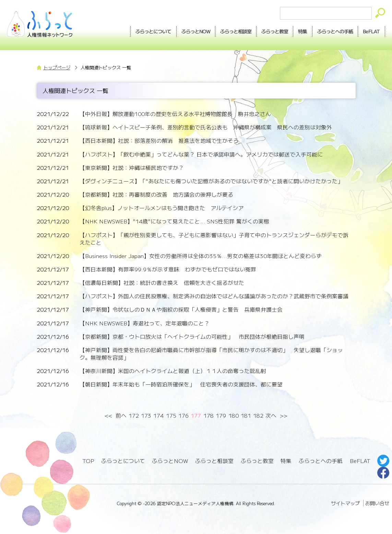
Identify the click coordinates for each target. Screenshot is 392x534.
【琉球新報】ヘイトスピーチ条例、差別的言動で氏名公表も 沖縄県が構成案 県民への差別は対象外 (206, 127)
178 (209, 415)
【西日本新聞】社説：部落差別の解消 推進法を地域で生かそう (159, 141)
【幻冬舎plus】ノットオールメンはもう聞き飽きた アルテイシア (162, 208)
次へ (271, 415)
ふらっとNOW (170, 461)
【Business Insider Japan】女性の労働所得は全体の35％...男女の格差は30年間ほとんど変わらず (201, 256)
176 (183, 415)
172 (134, 415)
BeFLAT (371, 31)
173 (146, 415)
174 (158, 415)
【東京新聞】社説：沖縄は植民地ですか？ (132, 168)
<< (109, 415)
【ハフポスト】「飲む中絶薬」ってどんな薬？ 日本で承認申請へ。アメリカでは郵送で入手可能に (201, 154)
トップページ (57, 67)
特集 (302, 31)
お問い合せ (377, 503)
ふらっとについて (154, 31)
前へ (121, 415)
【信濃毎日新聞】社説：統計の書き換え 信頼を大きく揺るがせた (162, 283)
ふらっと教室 (257, 461)
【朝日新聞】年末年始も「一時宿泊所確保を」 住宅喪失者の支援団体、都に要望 (181, 384)
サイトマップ (345, 503)
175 (171, 415)
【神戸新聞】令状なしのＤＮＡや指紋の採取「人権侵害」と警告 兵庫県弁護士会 (181, 309)
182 (258, 415)
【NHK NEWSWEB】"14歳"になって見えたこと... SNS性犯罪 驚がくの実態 (174, 221)
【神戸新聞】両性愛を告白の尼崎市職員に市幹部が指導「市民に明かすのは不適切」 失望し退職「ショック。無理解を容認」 (211, 354)
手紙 (335, 32)
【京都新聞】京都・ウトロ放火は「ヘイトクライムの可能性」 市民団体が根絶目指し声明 (192, 336)
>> (283, 415)
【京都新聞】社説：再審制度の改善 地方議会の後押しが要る (156, 194)
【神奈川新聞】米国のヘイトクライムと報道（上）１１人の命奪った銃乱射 (173, 371)
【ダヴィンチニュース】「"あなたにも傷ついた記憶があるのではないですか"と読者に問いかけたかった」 (211, 181)
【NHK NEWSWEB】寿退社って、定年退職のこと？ (145, 323)
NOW (196, 32)
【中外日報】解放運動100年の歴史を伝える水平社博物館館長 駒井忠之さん (175, 114)
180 (234, 415)
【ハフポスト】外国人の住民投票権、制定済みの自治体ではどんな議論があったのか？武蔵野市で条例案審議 (214, 296)
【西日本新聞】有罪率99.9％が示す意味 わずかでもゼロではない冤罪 (168, 269)
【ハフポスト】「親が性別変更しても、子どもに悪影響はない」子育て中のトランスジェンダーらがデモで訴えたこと (214, 239)
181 (246, 415)
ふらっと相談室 (214, 461)
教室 (275, 32)
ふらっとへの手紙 (321, 461)
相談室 (236, 32)
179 (221, 415)
